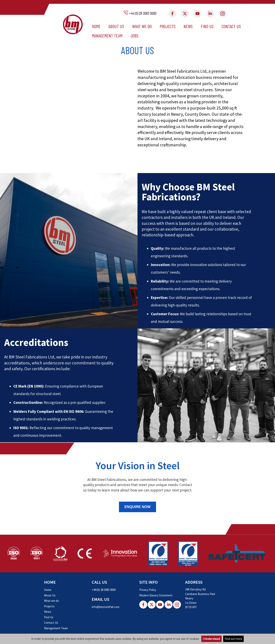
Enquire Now (137, 507)
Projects (168, 26)
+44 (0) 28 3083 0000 (143, 13)
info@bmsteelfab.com (106, 607)
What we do (142, 26)
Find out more (233, 639)
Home (96, 26)
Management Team (107, 36)
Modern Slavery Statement (156, 595)
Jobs (134, 36)
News (188, 26)
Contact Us (231, 26)
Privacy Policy (148, 590)
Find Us (207, 26)
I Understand (211, 639)
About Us (116, 26)
